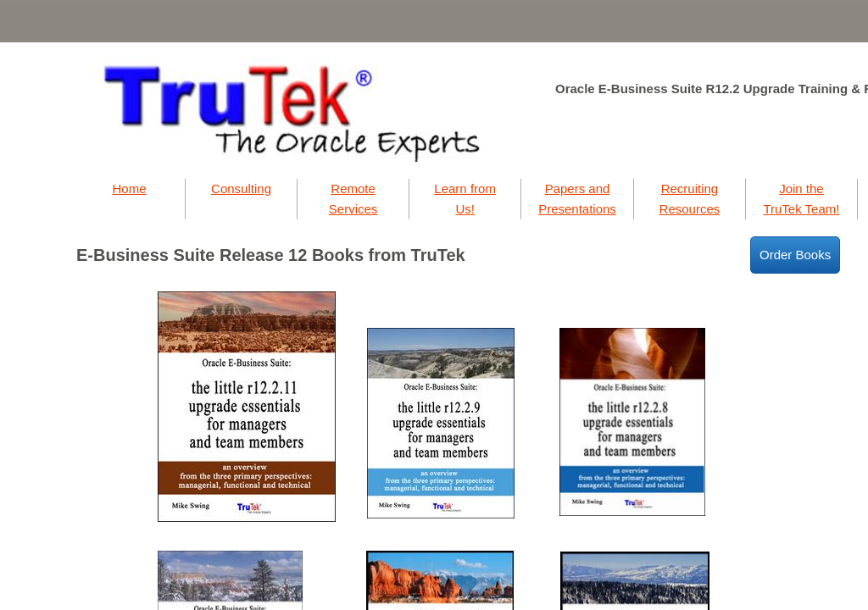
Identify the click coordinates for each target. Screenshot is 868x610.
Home (129, 189)
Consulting (241, 189)
